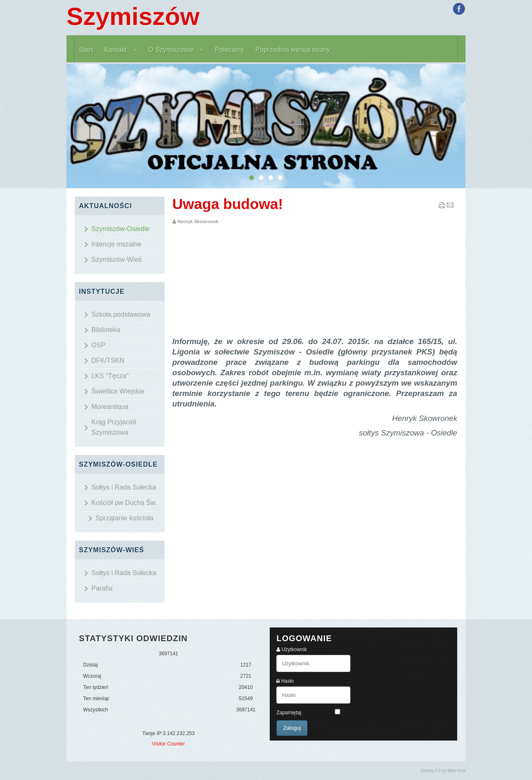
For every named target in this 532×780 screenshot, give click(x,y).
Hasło (287, 681)
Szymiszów (133, 16)
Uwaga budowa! (228, 204)
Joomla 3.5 (430, 771)
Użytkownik (294, 650)
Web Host (456, 771)
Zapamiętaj (289, 713)
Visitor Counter (169, 744)
